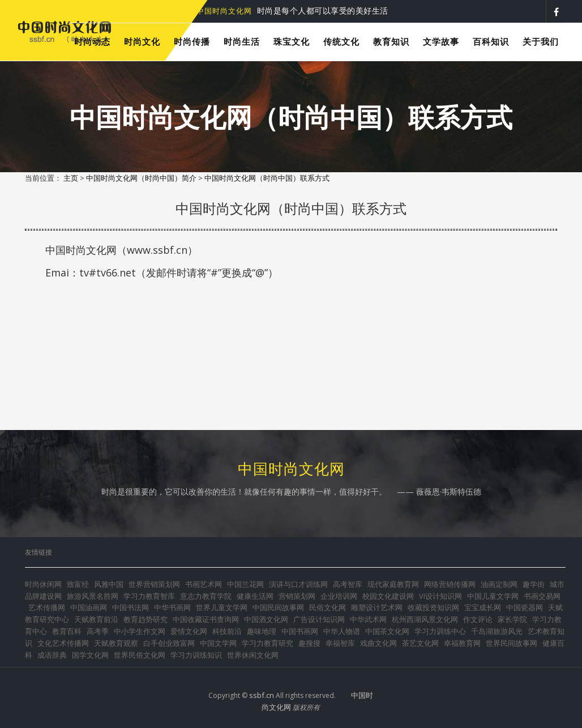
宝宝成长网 (483, 607)
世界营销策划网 (154, 584)
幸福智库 (340, 643)
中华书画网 (172, 607)
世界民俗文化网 (140, 655)
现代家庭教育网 (393, 584)
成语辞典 (52, 655)
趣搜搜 (309, 643)
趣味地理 (262, 631)
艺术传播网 (47, 607)
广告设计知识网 (319, 619)
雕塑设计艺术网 (377, 607)
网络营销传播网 (450, 584)
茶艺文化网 (420, 643)
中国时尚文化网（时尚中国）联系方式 (267, 178)
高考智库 (348, 584)
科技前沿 (227, 631)
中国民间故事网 (278, 607)
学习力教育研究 (268, 643)
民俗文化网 (328, 607)
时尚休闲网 (43, 584)
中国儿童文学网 (493, 596)
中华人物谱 (342, 631)
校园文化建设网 (388, 596)
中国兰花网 (245, 584)
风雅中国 (109, 584)
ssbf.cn (262, 695)
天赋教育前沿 (96, 619)
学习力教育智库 (149, 596)
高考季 (98, 631)
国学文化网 (90, 655)
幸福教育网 (462, 643)
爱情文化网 (189, 631)
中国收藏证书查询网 (206, 619)
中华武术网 (368, 619)
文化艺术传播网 (63, 643)
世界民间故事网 (512, 643)
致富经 (78, 584)
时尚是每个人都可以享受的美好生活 (292, 11)
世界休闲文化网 (253, 655)
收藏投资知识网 (433, 607)
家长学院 (512, 619)
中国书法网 (130, 607)
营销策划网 (297, 596)
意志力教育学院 (206, 596)
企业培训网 (339, 596)
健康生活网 (255, 596)
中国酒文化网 (266, 619)
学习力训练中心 (440, 631)
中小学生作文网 (140, 631)
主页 (71, 178)
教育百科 (67, 631)
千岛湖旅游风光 (497, 631)
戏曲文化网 (378, 643)
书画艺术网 (204, 584)
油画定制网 (499, 584)
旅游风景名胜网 (93, 596)
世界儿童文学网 (222, 607)
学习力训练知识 (196, 655)
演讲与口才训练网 (298, 584)
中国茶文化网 (387, 631)
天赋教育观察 (116, 643)
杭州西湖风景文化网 (425, 619)
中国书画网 (300, 631)
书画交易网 (542, 596)
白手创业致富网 (169, 643)
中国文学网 (218, 643)
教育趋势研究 (145, 619)
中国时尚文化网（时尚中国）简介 (141, 178)
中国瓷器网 (525, 607)
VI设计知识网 (440, 596)
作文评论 (478, 619)
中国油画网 (89, 607)
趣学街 (534, 584)
